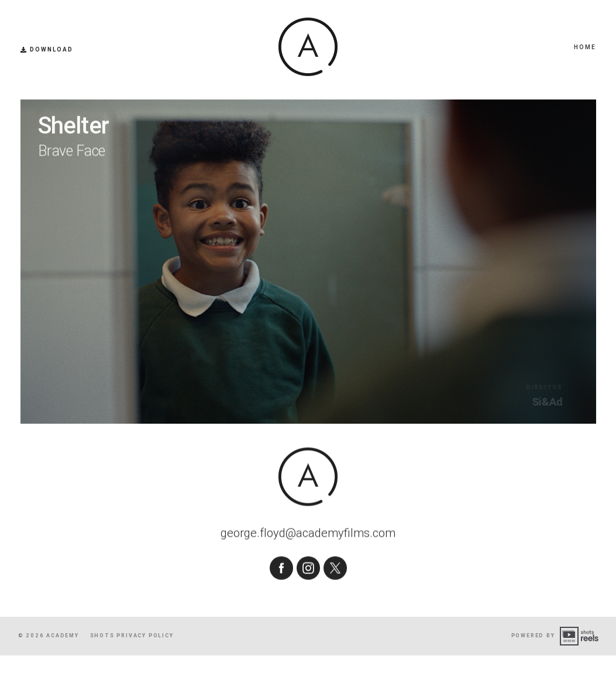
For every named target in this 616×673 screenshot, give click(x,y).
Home (585, 47)
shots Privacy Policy (132, 653)
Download (47, 50)
